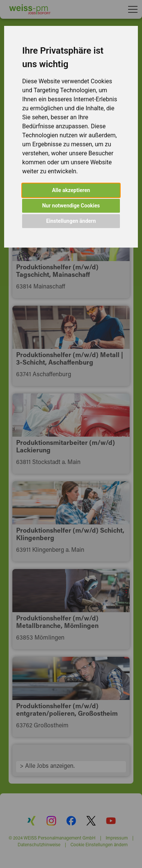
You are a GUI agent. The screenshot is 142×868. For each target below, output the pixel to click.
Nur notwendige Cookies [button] (71, 206)
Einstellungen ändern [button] (71, 221)
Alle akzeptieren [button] (71, 190)
